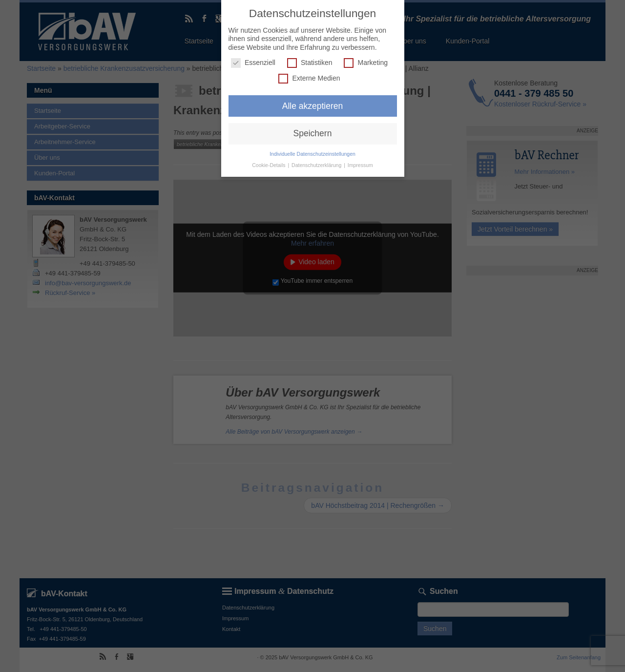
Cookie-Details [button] (269, 165)
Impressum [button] (360, 165)
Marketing (365, 63)
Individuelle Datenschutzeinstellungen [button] (312, 154)
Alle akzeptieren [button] (313, 106)
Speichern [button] (313, 133)
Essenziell (253, 63)
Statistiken (310, 63)
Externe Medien (309, 78)
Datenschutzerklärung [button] (317, 165)
